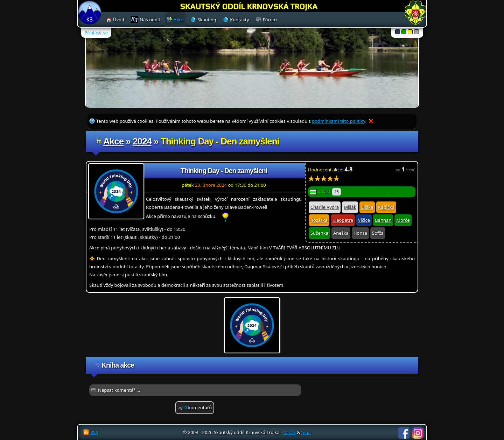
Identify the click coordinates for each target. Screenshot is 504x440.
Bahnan (383, 220)
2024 (142, 141)
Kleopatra (343, 220)
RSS (94, 432)
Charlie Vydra (325, 207)
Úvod (119, 20)
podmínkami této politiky (338, 121)
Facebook (404, 433)
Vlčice (364, 220)
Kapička (386, 207)
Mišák (350, 207)
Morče (403, 220)
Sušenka (319, 233)
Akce (113, 141)
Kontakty (239, 20)
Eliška (367, 207)
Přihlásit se (96, 33)
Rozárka (319, 220)
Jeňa (306, 432)
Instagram (418, 433)
